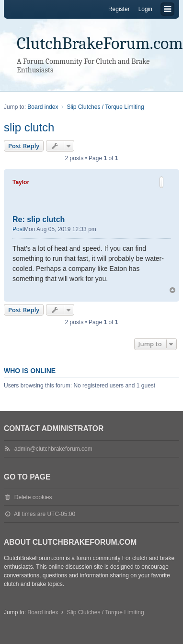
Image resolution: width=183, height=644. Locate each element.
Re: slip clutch (39, 219)
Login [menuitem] (145, 9)
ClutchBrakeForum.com (100, 43)
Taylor (21, 182)
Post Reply (24, 146)
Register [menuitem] (119, 9)
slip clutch (29, 127)
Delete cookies (33, 497)
